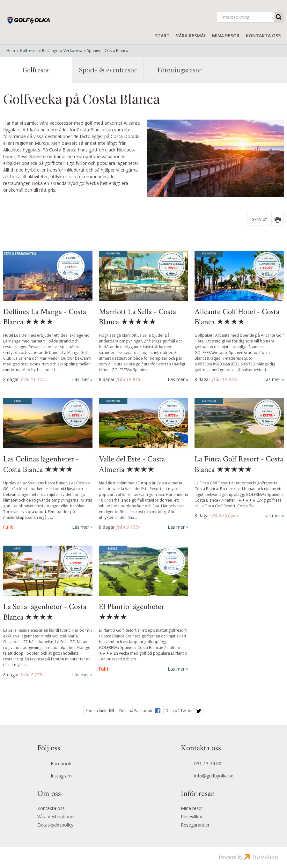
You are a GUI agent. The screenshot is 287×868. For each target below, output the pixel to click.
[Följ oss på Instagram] (72, 776)
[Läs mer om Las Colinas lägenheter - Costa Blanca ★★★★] (48, 464)
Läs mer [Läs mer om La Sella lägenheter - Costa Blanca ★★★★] (81, 675)
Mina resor (226, 36)
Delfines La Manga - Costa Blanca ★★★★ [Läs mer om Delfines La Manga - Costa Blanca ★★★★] (45, 317)
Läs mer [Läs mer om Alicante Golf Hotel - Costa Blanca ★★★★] (272, 379)
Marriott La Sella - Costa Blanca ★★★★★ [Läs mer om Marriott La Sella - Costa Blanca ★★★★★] (137, 317)
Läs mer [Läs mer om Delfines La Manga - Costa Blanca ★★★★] (81, 379)
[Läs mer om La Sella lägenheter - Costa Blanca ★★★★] (48, 612)
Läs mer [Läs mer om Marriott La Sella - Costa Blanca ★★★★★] (176, 379)
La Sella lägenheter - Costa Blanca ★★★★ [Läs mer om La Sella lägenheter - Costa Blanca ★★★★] (45, 612)
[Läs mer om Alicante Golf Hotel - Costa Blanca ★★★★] (239, 317)
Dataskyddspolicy (55, 825)
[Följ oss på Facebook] (72, 764)
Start (162, 36)
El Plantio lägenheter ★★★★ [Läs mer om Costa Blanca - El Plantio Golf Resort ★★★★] (132, 612)
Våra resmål (191, 36)
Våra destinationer (56, 817)
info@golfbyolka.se (214, 776)
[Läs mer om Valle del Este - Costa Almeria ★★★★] (143, 464)
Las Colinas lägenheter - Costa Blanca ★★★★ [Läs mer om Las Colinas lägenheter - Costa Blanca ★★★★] (41, 464)
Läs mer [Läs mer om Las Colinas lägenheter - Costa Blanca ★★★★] (81, 527)
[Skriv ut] (265, 219)
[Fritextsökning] (246, 17)
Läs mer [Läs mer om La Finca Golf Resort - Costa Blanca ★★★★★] (272, 515)
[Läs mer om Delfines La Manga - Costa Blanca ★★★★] (48, 317)
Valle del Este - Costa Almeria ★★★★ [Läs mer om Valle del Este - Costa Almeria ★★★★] (132, 464)
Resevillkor (192, 817)
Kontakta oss (263, 36)
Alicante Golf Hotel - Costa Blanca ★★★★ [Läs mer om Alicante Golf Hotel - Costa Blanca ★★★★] (237, 317)
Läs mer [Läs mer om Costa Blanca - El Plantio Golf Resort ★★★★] (176, 669)
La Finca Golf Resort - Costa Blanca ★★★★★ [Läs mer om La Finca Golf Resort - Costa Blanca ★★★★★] (239, 464)
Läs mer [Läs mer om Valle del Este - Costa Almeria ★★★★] (176, 527)
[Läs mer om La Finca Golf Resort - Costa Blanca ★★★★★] (239, 458)
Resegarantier (195, 825)
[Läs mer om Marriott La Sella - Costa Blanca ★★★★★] (143, 317)
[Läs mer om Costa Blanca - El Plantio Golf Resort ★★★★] (143, 609)
